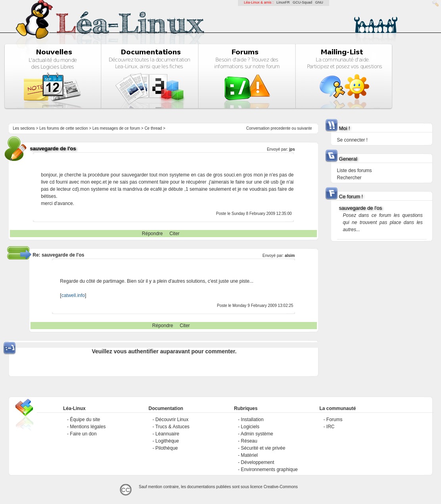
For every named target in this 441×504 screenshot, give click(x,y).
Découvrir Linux (172, 420)
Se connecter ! (352, 140)
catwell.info (73, 295)
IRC (331, 427)
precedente (281, 128)
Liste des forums (355, 171)
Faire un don (83, 434)
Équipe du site (85, 420)
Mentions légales (88, 427)
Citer (174, 234)
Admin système (257, 434)
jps (292, 149)
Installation (252, 420)
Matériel (249, 455)
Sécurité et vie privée (263, 448)
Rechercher (349, 178)
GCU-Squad (302, 2)
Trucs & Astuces (173, 427)
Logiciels (250, 427)
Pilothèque (167, 448)
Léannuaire (167, 434)
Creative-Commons (281, 487)
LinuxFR (283, 2)
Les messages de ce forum (116, 128)
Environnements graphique (269, 470)
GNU (319, 2)
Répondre (152, 234)
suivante (304, 128)
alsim (290, 256)
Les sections (24, 128)
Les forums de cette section (63, 128)
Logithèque (167, 441)
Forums (335, 420)
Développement (257, 462)
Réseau (249, 441)
